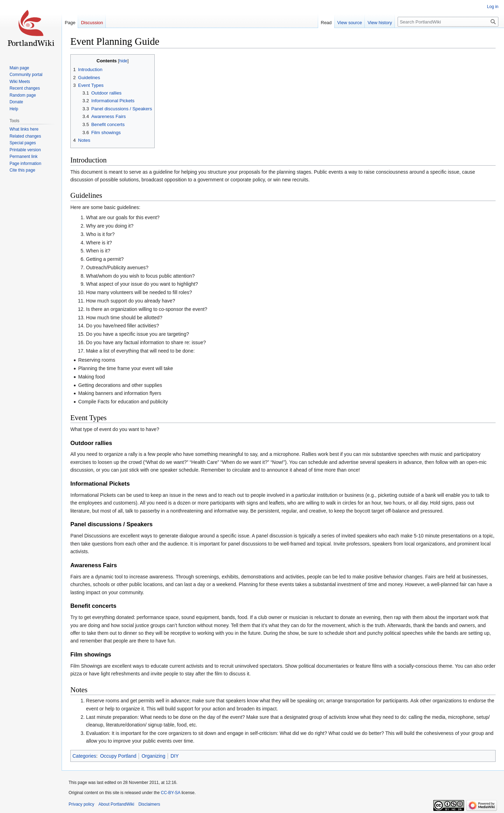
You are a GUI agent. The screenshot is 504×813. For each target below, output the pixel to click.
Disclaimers (149, 804)
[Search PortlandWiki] (448, 22)
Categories (84, 756)
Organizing (153, 756)
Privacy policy (81, 804)
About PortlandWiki (116, 804)
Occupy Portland (118, 756)
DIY (174, 756)
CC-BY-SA (170, 793)
